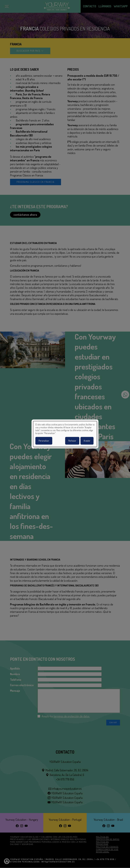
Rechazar (72, 441)
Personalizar (44, 441)
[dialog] (65, 434)
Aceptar (87, 441)
